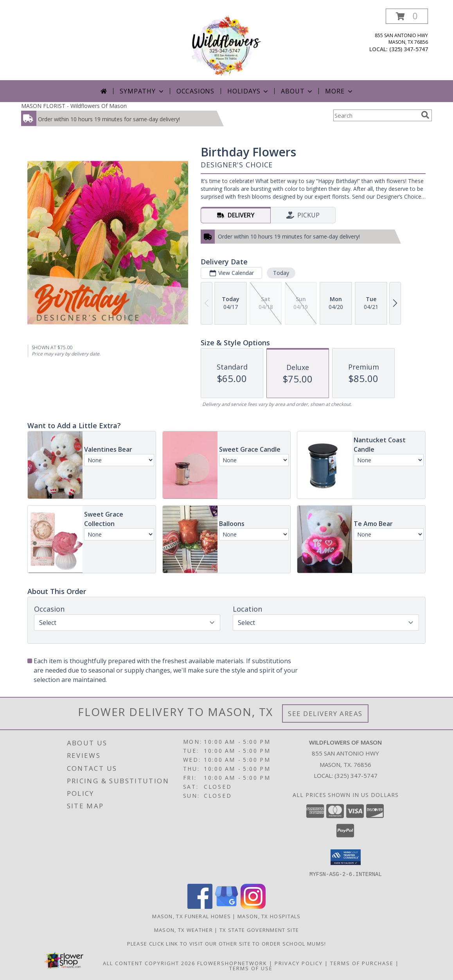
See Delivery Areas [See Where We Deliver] (325, 713)
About (297, 91)
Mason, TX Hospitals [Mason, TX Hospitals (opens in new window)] (269, 916)
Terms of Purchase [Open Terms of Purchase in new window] (362, 963)
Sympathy (142, 91)
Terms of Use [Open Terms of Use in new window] (251, 968)
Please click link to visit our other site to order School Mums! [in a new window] (227, 943)
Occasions (195, 91)
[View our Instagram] (253, 906)
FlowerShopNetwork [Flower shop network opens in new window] (232, 963)
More (339, 91)
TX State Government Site (259, 930)
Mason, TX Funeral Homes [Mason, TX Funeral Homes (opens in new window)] (191, 916)
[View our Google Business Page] (226, 906)
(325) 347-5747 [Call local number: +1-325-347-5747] (409, 49)
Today (281, 273)
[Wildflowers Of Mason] (226, 44)
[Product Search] (376, 115)
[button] (407, 16)
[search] (425, 115)
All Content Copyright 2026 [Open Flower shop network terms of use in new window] (149, 963)
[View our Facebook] (200, 906)
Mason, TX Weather (183, 930)
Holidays (248, 91)
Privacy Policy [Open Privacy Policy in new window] (299, 963)
